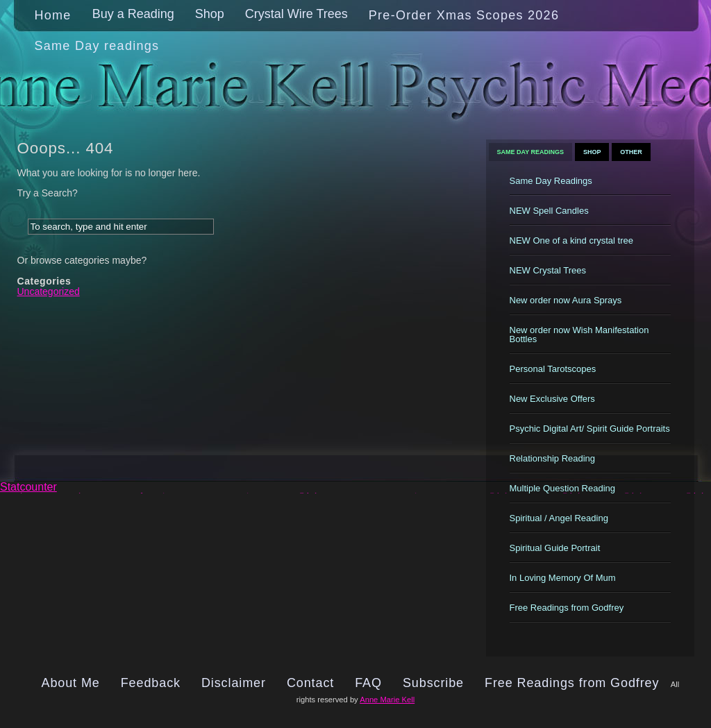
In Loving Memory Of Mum (563, 578)
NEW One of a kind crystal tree (571, 240)
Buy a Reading (133, 14)
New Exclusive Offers (552, 399)
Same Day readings (97, 46)
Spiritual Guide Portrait (555, 548)
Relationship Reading (553, 458)
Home (53, 15)
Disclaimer (234, 683)
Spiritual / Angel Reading (559, 518)
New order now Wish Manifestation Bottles (579, 335)
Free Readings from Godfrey (567, 608)
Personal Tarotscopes (553, 369)
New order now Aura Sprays (566, 300)
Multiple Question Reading (562, 488)
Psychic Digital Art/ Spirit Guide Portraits (590, 429)
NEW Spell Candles (549, 211)
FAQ (368, 683)
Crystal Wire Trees (296, 14)
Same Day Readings (531, 152)
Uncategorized (49, 291)
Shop (210, 14)
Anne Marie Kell (387, 700)
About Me (71, 683)
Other (631, 152)
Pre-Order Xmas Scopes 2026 (464, 15)
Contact (310, 683)
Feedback (151, 683)
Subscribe (433, 683)
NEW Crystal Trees (548, 270)
